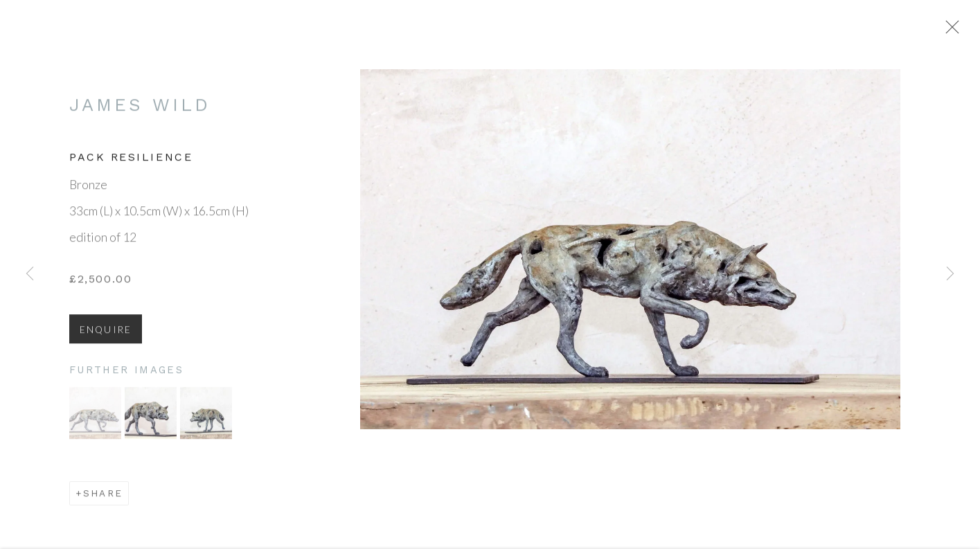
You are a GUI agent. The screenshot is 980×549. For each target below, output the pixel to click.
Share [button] (103, 498)
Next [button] (950, 274)
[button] (95, 418)
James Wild (140, 109)
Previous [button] (30, 274)
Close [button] (952, 31)
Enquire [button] (106, 334)
